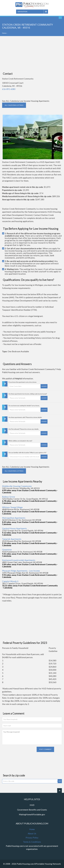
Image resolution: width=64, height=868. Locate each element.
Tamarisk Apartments (12, 539)
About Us (32, 833)
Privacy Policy (32, 838)
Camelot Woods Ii (10, 581)
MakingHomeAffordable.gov (32, 814)
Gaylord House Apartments (14, 528)
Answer (44, 386)
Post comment (45, 749)
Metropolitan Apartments (14, 518)
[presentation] (18, 751)
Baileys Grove (9, 497)
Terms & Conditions (32, 842)
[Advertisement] (32, 54)
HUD (32, 805)
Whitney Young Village (12, 507)
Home (4, 33)
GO (60, 781)
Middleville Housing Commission (17, 486)
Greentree (7, 550)
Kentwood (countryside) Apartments (19, 560)
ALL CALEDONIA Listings (14, 105)
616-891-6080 (9, 89)
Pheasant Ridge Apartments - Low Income (21, 571)
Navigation (22, 12)
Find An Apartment (60, 17)
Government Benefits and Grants (32, 810)
